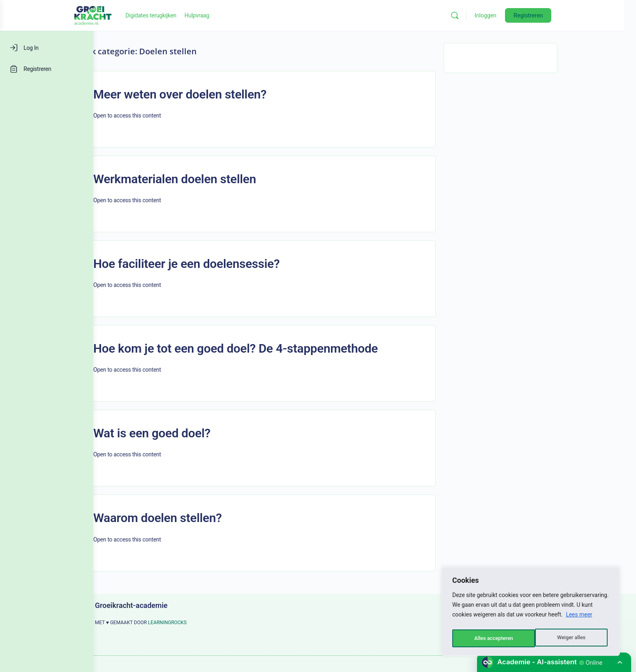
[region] (531, 613)
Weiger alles (488, 638)
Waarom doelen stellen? (204, 518)
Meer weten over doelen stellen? (227, 94)
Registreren (581, 15)
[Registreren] (47, 69)
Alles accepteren (567, 638)
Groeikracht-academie (178, 605)
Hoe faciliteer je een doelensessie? (233, 264)
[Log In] (47, 48)
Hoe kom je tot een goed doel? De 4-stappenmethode (282, 348)
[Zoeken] (507, 15)
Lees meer (579, 618)
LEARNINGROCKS (214, 623)
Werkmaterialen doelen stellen (221, 179)
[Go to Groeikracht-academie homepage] (146, 15)
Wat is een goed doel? (199, 433)
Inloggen (538, 15)
